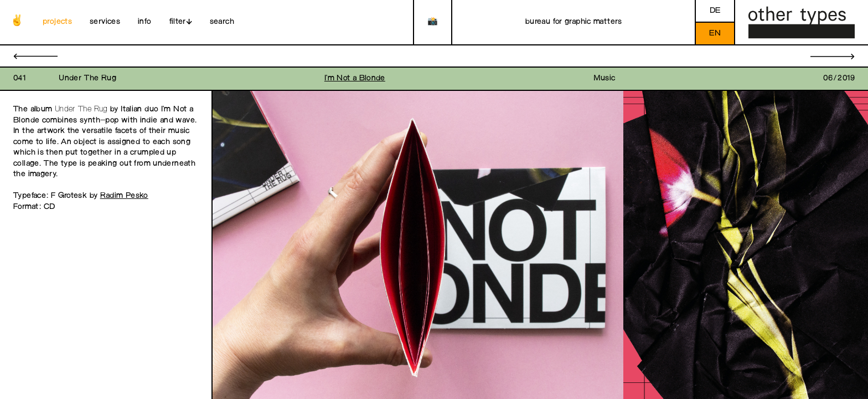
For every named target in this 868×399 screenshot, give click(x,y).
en (715, 34)
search (222, 22)
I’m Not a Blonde (355, 78)
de (715, 11)
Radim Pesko (124, 196)
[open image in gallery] (418, 245)
